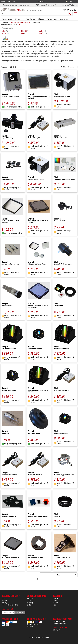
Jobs (29, 601)
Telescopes (7, 19)
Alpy (5, 31)
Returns (30, 626)
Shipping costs (33, 624)
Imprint (4, 601)
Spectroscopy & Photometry (20, 22)
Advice (55, 601)
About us (30, 598)
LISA (23, 33)
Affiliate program (59, 621)
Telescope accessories (57, 19)
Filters (41, 19)
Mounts (19, 19)
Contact (55, 603)
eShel (5, 33)
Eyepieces (30, 19)
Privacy (4, 603)
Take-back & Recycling (10, 605)
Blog (54, 605)
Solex (43, 31)
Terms (4, 598)
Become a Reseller (59, 624)
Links (29, 605)
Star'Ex (43, 33)
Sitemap (30, 603)
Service (55, 598)
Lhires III (25, 31)
